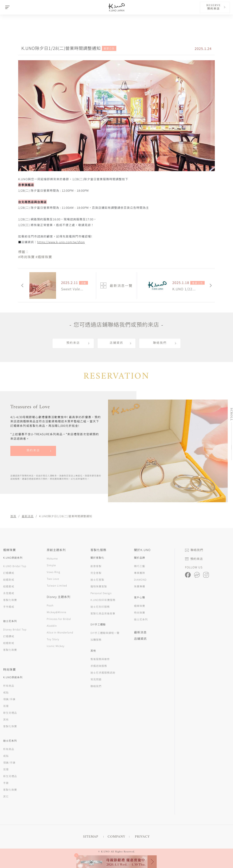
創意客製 (96, 566)
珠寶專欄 (140, 586)
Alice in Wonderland (60, 632)
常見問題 (96, 679)
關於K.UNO (142, 550)
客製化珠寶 (10, 600)
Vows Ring (53, 572)
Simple (51, 565)
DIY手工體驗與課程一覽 (105, 633)
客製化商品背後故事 (103, 613)
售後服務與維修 (100, 659)
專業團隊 (140, 573)
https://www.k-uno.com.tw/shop (61, 242)
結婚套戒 (9, 586)
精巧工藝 (140, 566)
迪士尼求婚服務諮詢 (103, 672)
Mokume (52, 558)
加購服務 (96, 639)
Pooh (50, 605)
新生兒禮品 (10, 713)
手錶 (6, 783)
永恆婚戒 (9, 593)
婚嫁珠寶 (140, 606)
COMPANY (116, 837)
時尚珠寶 (140, 612)
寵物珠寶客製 (99, 586)
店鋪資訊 (116, 343)
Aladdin (52, 626)
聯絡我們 (160, 343)
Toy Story (53, 639)
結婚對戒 (9, 579)
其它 (6, 796)
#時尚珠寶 (26, 257)
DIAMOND (140, 579)
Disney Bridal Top (15, 629)
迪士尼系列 (141, 619)
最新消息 (28, 516)
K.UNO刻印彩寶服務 (103, 600)
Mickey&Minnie (56, 612)
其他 (6, 719)
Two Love (53, 579)
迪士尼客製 (97, 579)
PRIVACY (142, 837)
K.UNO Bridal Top (15, 566)
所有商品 (9, 686)
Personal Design (101, 593)
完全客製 (96, 573)
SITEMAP (91, 837)
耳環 (6, 706)
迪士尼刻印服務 (100, 607)
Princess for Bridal (59, 619)
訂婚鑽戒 (9, 573)
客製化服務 (98, 550)
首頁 (13, 516)
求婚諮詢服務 (99, 666)
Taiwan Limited (57, 585)
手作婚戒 (9, 607)
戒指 (6, 692)
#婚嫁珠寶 (44, 257)
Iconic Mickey (56, 646)
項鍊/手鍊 (9, 699)
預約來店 (73, 343)
